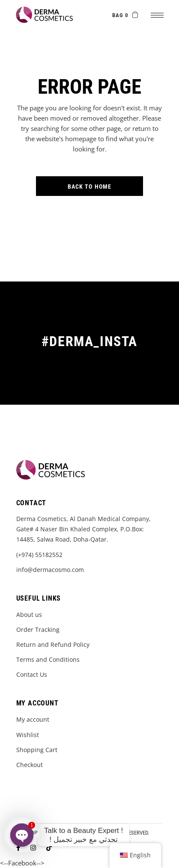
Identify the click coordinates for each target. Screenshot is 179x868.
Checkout (30, 765)
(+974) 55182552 (39, 555)
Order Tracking (38, 630)
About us (29, 615)
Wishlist (28, 735)
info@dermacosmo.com (50, 570)
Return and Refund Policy (53, 644)
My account (33, 719)
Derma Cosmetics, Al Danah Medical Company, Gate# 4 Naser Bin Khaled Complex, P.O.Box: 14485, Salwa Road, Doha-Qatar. (84, 529)
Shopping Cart (37, 750)
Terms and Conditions (48, 659)
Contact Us (32, 674)
